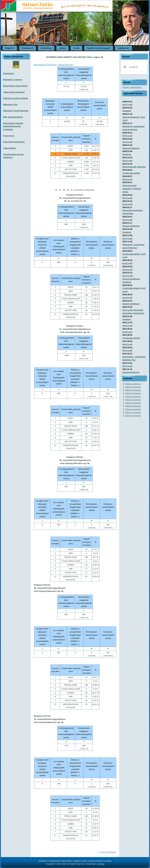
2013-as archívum (133, 406)
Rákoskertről (28, 48)
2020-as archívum (133, 384)
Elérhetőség (46, 48)
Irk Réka (101, 864)
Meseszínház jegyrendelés (15, 86)
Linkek (76, 48)
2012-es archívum (133, 409)
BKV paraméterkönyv (13, 117)
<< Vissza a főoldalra (107, 852)
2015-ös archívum (133, 400)
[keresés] (134, 67)
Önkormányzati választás (134, 167)
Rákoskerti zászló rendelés (16, 98)
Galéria (62, 48)
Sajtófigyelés (123, 48)
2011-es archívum (133, 412)
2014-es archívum (133, 403)
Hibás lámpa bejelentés (14, 92)
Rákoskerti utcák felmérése (16, 111)
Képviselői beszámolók (14, 142)
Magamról (10, 48)
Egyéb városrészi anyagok (99, 48)
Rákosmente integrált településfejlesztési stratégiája (13, 126)
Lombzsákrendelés (131, 173)
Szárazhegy (9, 73)
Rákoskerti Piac (10, 105)
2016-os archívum (133, 397)
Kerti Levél (127, 105)
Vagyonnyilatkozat (131, 117)
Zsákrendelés (9, 148)
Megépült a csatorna (13, 80)
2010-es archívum (133, 416)
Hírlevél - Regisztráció (132, 87)
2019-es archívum (133, 387)
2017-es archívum (133, 393)
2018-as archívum (133, 390)
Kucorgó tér (9, 136)
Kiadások (127, 111)
